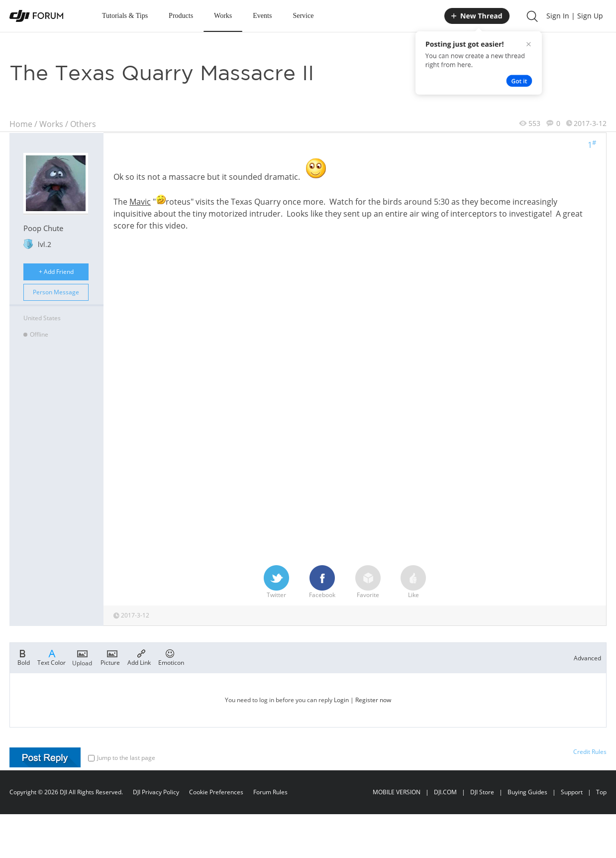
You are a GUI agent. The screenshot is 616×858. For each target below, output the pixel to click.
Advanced (587, 658)
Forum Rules (270, 792)
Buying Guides (527, 792)
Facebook (322, 582)
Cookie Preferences (216, 792)
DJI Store (482, 792)
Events (262, 16)
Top (601, 792)
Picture (110, 657)
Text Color (51, 657)
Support (572, 792)
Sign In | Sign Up (575, 16)
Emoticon (171, 657)
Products (181, 16)
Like (413, 582)
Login (341, 700)
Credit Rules (590, 752)
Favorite (368, 582)
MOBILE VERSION (397, 792)
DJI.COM (445, 792)
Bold (24, 657)
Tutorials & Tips (125, 16)
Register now (373, 700)
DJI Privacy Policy (156, 792)
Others (83, 124)
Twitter (276, 582)
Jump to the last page (122, 758)
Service (303, 16)
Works (223, 16)
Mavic (140, 202)
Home (21, 124)
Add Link (139, 657)
